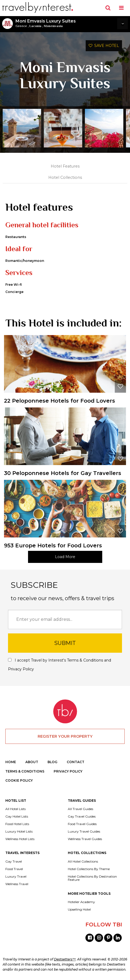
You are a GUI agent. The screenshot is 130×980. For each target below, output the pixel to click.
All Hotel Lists (15, 809)
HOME (11, 762)
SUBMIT (65, 643)
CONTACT (76, 762)
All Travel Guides (80, 809)
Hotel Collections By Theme (89, 869)
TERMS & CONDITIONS (25, 771)
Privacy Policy (21, 669)
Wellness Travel (17, 884)
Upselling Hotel (79, 910)
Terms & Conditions (85, 660)
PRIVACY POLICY (68, 771)
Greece (21, 26)
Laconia (35, 26)
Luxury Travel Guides (84, 831)
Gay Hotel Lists (17, 816)
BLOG (52, 762)
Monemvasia (53, 26)
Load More (65, 557)
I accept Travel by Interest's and (60, 665)
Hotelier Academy (81, 902)
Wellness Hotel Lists (20, 839)
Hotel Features (65, 166)
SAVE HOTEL (104, 46)
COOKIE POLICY (19, 780)
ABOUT (32, 762)
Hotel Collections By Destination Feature (92, 878)
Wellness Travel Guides (85, 839)
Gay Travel (14, 862)
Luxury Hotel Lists (19, 831)
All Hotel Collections (83, 862)
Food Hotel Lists (17, 824)
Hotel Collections (65, 177)
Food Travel (14, 869)
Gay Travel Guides (82, 816)
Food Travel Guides (82, 824)
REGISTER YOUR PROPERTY (65, 736)
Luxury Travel (16, 877)
